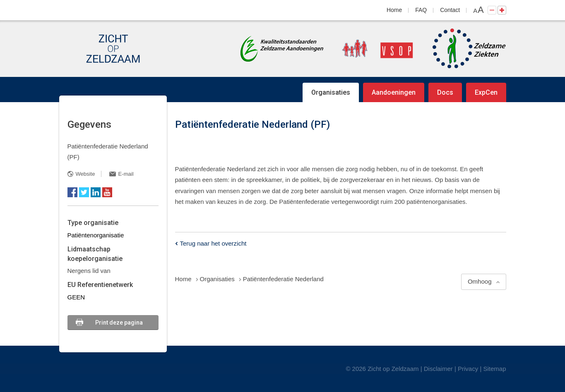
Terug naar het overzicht (213, 243)
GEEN (76, 297)
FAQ (421, 10)
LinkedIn (96, 192)
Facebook (72, 192)
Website (85, 174)
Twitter (84, 192)
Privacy (468, 369)
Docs (445, 92)
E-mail (126, 174)
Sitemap (494, 369)
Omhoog (480, 281)
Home (394, 10)
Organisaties (331, 92)
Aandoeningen (394, 92)
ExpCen (486, 92)
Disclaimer (438, 369)
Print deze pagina (119, 323)
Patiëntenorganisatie (96, 235)
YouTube (107, 192)
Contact (450, 10)
